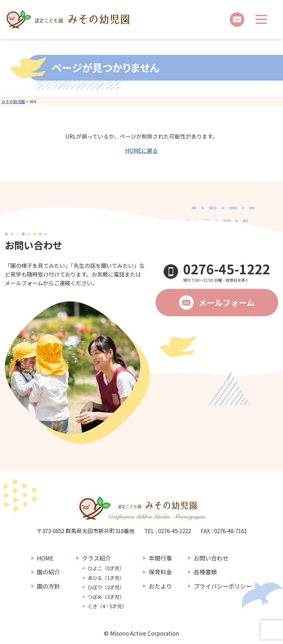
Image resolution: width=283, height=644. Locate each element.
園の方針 (48, 586)
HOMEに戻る (141, 150)
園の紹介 (48, 572)
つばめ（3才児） (106, 597)
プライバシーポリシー (223, 586)
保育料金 (160, 572)
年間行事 (160, 558)
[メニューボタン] (261, 19)
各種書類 (205, 572)
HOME (45, 558)
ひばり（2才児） (106, 587)
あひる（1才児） (106, 578)
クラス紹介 (96, 558)
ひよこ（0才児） (106, 568)
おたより (160, 586)
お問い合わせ (211, 558)
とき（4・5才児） (107, 606)
